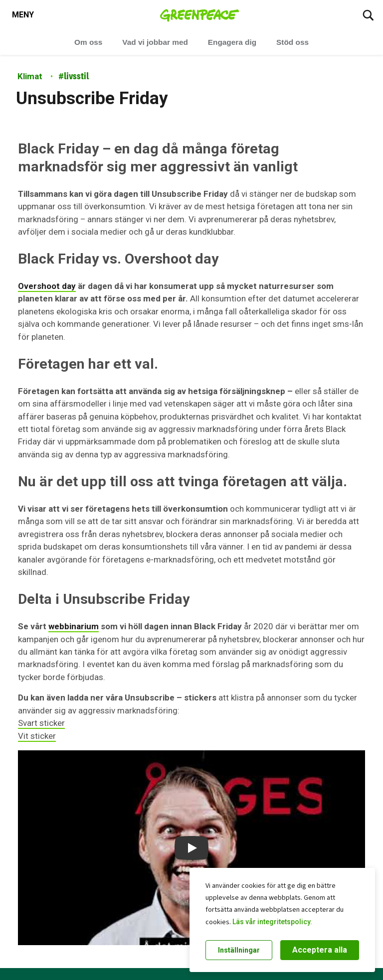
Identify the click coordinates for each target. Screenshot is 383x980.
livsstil (74, 76)
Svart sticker (41, 723)
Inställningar (239, 950)
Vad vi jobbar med (155, 42)
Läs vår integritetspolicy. (272, 922)
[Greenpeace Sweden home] (200, 15)
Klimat (30, 76)
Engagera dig (232, 42)
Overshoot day (47, 286)
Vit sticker (37, 736)
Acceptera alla (320, 950)
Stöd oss (292, 42)
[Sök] (368, 15)
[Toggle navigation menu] (23, 15)
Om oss (88, 42)
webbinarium (74, 626)
